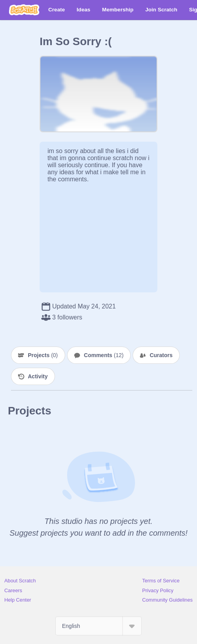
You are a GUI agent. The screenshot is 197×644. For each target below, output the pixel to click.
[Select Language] (98, 626)
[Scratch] (24, 10)
